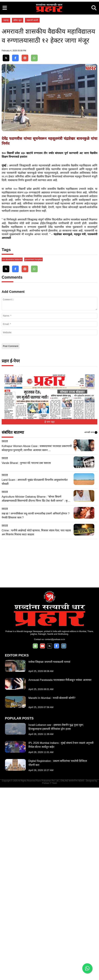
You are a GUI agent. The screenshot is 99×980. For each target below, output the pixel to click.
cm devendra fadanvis (12, 452)
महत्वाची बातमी (32, 67)
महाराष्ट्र (6, 67)
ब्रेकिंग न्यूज (18, 67)
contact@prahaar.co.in (55, 832)
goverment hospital (33, 452)
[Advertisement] (50, 23)
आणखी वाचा (91, 625)
